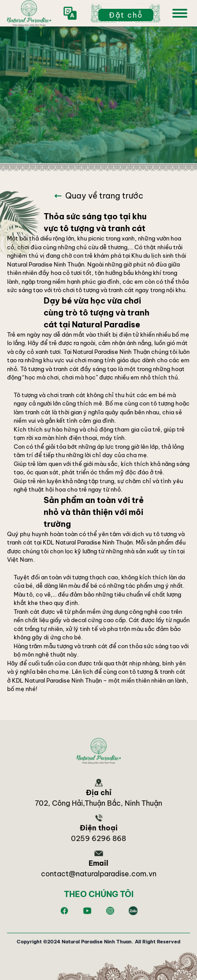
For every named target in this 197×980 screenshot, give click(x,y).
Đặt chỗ (126, 15)
